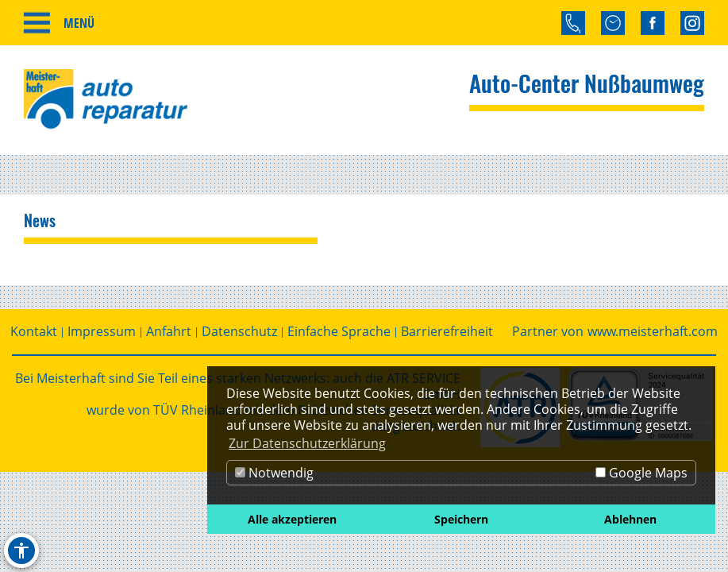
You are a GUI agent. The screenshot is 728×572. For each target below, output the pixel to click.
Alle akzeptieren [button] (292, 519)
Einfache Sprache (339, 332)
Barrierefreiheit (447, 332)
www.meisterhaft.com (653, 332)
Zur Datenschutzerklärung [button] (307, 443)
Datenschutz (239, 332)
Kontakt (34, 332)
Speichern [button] (461, 519)
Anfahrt (169, 332)
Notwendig (274, 473)
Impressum (102, 332)
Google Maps (641, 473)
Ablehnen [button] (630, 519)
